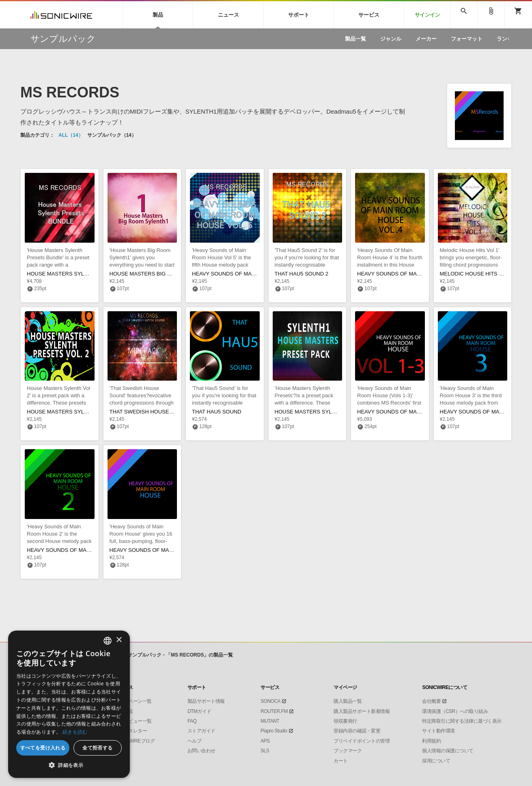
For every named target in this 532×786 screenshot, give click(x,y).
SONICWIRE (61, 15)
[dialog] (69, 704)
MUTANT (270, 721)
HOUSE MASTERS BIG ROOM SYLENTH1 (161, 274)
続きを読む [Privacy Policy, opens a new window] (75, 732)
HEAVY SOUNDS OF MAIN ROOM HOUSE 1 (163, 550)
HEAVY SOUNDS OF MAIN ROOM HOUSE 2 (81, 550)
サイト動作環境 (438, 731)
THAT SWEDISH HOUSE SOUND (150, 412)
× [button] (119, 640)
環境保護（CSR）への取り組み (455, 711)
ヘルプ (195, 741)
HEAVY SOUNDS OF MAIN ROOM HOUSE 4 (411, 274)
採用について (436, 761)
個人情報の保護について (448, 751)
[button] (69, 765)
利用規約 (431, 741)
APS (265, 741)
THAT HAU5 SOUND (217, 412)
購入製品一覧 (348, 701)
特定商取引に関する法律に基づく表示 (462, 721)
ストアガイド (201, 731)
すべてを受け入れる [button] (43, 748)
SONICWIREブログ (135, 741)
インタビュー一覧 (133, 721)
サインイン (428, 15)
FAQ (192, 721)
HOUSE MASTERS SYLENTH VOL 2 (71, 412)
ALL (71, 135)
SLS (265, 751)
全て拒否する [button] (97, 748)
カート (341, 761)
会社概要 (431, 701)
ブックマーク (348, 751)
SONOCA (270, 701)
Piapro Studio (274, 731)
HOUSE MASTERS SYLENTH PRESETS (324, 412)
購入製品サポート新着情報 (362, 711)
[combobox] (108, 641)
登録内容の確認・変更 (357, 731)
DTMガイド (199, 711)
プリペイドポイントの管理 (362, 741)
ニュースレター (131, 731)
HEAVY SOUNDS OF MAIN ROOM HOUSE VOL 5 (252, 274)
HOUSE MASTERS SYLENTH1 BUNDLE (75, 274)
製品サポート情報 (206, 701)
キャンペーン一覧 (133, 701)
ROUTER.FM (274, 711)
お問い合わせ (201, 751)
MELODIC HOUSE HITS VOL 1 (477, 274)
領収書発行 (345, 721)
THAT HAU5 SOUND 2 (302, 274)
